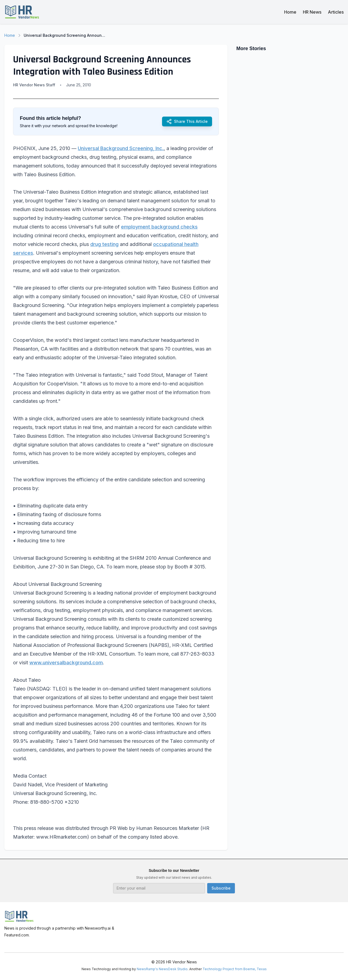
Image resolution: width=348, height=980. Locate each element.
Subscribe (221, 888)
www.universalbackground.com (66, 663)
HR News (312, 12)
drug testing (104, 244)
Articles (336, 12)
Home (290, 12)
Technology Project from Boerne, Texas (235, 969)
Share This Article (187, 121)
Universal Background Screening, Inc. (121, 148)
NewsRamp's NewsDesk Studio (162, 969)
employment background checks (159, 227)
